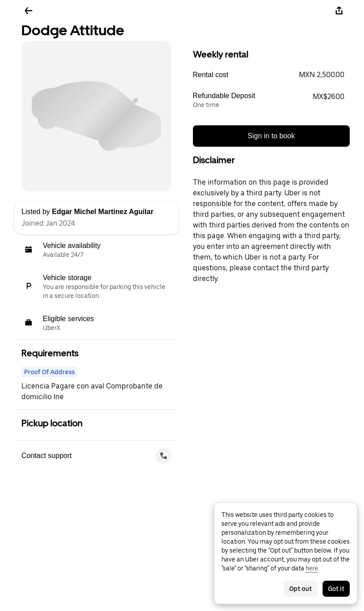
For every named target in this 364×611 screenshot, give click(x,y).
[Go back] (29, 11)
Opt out (301, 589)
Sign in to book (271, 136)
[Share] (339, 11)
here (312, 568)
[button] (272, 75)
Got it (336, 589)
